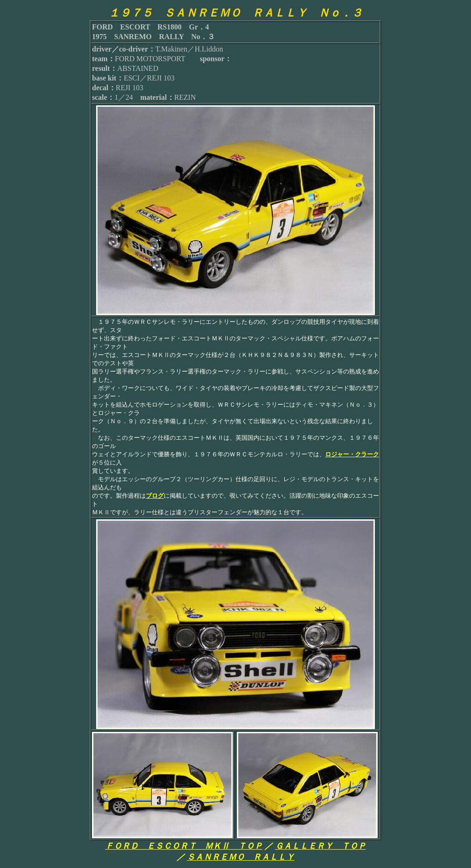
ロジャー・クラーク (352, 454)
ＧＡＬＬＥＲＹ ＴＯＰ (321, 846)
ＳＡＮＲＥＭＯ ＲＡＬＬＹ (241, 857)
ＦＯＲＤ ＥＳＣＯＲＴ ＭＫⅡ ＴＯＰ (184, 846)
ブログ (155, 496)
